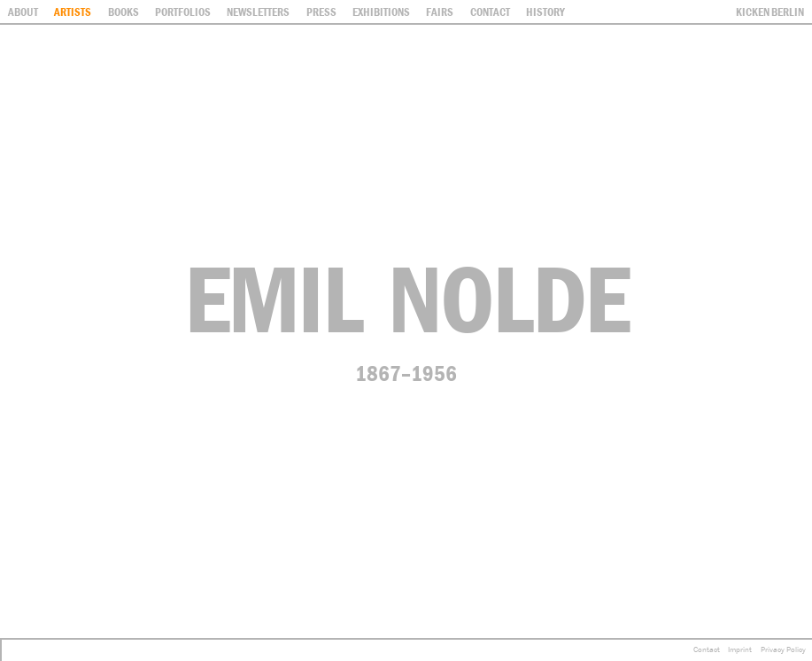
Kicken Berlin (770, 12)
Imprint (740, 649)
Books (124, 12)
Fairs (440, 12)
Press (321, 12)
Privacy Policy (783, 649)
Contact (707, 649)
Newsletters (258, 12)
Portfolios (183, 12)
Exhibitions (381, 12)
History (545, 12)
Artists (73, 12)
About (23, 12)
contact (490, 12)
